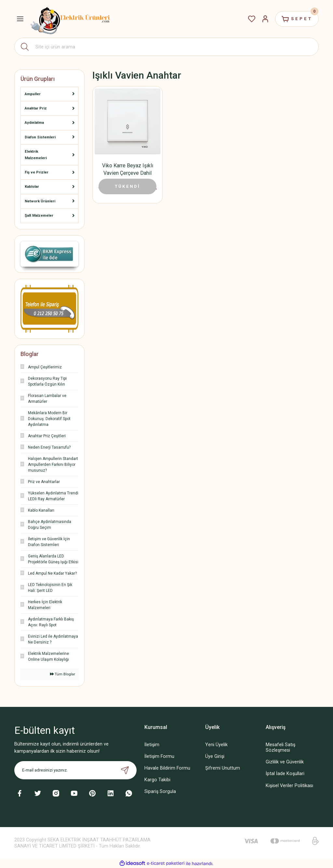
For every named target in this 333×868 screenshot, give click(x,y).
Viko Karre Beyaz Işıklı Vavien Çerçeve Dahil (128, 169)
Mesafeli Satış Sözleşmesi (280, 747)
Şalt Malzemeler (39, 215)
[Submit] (125, 770)
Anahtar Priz (36, 108)
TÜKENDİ (127, 186)
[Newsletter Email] (75, 770)
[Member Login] (265, 19)
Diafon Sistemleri (40, 137)
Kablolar (32, 186)
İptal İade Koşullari (285, 774)
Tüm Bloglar (63, 674)
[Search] (166, 47)
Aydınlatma (34, 122)
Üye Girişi (215, 756)
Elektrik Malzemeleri (36, 154)
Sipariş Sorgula (160, 791)
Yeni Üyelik (216, 745)
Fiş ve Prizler (37, 172)
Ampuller (33, 94)
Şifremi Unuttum (223, 768)
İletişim (152, 745)
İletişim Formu (159, 756)
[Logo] (71, 19)
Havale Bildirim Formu (167, 768)
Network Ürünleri (40, 201)
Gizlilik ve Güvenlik (285, 762)
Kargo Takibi (157, 780)
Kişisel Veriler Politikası (289, 786)
